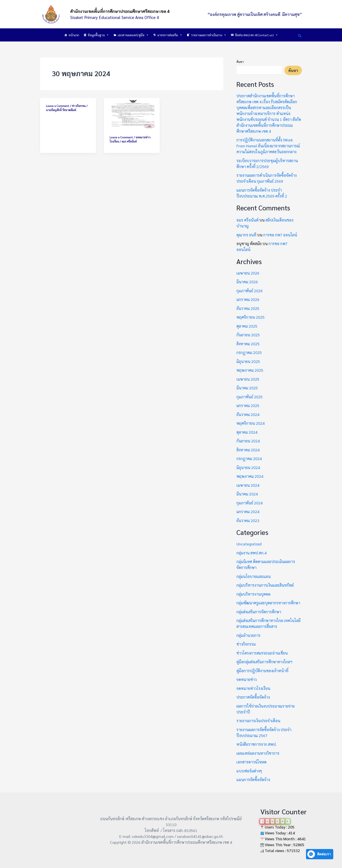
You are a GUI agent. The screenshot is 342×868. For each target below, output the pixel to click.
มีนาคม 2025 (247, 388)
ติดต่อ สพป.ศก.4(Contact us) (257, 35)
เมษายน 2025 (248, 379)
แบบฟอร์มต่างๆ (249, 771)
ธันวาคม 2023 (248, 520)
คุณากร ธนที (246, 235)
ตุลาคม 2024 (247, 432)
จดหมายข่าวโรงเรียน (253, 688)
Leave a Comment (58, 106)
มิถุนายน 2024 (248, 467)
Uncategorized (249, 544)
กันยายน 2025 (248, 335)
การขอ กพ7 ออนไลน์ (280, 235)
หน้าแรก (74, 35)
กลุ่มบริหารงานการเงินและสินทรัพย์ (265, 585)
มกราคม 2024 (248, 511)
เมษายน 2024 (248, 485)
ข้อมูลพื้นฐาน (98, 35)
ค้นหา (240, 62)
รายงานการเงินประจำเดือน (258, 721)
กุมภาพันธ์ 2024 (250, 503)
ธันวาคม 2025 (248, 308)
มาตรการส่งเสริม (170, 35)
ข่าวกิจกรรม (79, 106)
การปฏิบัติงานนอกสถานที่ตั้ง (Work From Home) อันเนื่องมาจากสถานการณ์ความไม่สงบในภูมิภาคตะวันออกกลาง (268, 146)
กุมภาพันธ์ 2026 (250, 291)
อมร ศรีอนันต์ (247, 220)
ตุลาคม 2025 (247, 326)
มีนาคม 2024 (247, 494)
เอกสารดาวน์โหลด (251, 762)
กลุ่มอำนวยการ (248, 635)
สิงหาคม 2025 (248, 344)
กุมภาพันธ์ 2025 (250, 397)
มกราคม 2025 (248, 405)
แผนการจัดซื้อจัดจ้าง (253, 779)
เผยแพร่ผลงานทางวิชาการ (258, 753)
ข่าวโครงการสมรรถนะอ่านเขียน (262, 653)
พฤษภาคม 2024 (250, 476)
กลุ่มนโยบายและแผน (254, 576)
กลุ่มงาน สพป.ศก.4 (251, 553)
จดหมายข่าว (247, 679)
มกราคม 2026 (248, 299)
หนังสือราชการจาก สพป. (256, 744)
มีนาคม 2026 (247, 282)
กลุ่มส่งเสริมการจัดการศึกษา (259, 612)
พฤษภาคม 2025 (250, 370)
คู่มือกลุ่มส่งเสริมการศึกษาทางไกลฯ (264, 662)
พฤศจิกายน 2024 (251, 423)
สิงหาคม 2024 (248, 450)
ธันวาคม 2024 (248, 414)
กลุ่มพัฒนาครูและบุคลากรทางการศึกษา (268, 603)
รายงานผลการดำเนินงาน (209, 35)
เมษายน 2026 (248, 273)
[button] (300, 35)
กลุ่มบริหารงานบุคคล (253, 594)
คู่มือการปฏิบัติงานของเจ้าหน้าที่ (262, 671)
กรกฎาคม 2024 (249, 458)
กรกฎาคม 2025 (249, 352)
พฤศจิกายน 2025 (251, 317)
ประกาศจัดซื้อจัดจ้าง (253, 697)
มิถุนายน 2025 (248, 361)
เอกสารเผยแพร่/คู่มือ (133, 35)
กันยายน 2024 (248, 441)
